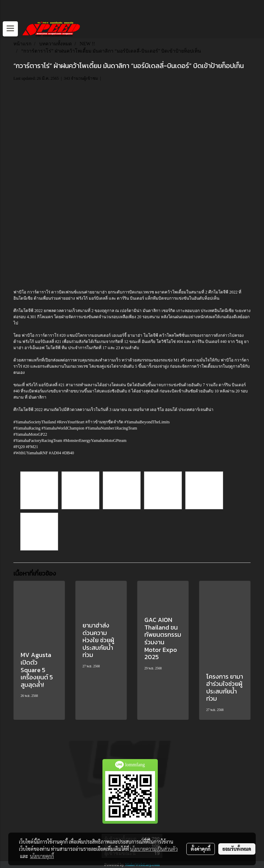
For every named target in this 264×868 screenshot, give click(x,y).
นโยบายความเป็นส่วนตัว (154, 849)
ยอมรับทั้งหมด (237, 849)
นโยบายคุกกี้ (42, 856)
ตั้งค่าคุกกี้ (201, 849)
